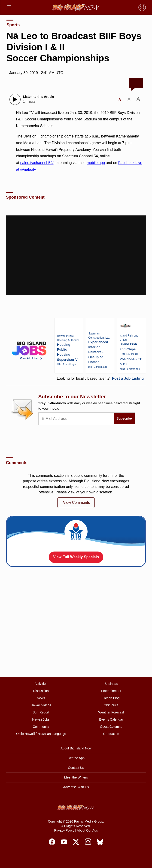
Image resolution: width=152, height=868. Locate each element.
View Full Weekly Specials (76, 557)
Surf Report (41, 712)
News (41, 698)
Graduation (111, 734)
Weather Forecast (111, 712)
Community (41, 727)
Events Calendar (111, 719)
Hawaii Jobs (41, 719)
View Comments (76, 503)
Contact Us (76, 768)
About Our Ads (87, 830)
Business (111, 684)
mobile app (96, 163)
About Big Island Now (76, 748)
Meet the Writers (76, 777)
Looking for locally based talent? (100, 378)
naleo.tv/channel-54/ (37, 163)
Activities (41, 684)
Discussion (41, 691)
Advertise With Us (76, 787)
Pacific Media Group (89, 821)
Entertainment (111, 691)
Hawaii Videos (41, 705)
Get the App (76, 758)
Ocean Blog (111, 698)
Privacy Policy (64, 830)
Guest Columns (111, 727)
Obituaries (111, 705)
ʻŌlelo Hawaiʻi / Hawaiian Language (41, 734)
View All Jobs (31, 359)
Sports (13, 25)
